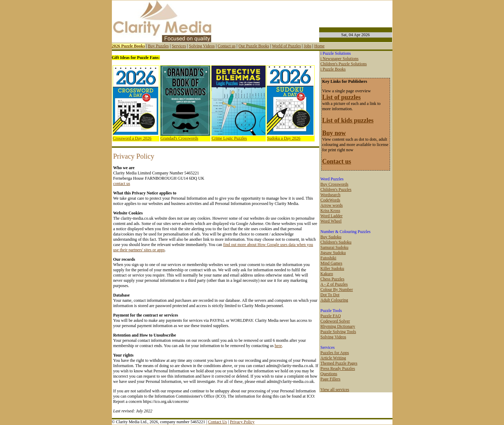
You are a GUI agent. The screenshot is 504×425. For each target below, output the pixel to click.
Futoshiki (328, 258)
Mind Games (331, 263)
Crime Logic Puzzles (229, 138)
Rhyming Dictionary (338, 326)
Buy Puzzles (159, 46)
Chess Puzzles (332, 279)
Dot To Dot (330, 295)
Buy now (334, 133)
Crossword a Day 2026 (132, 138)
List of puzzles (342, 97)
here (278, 346)
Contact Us (217, 422)
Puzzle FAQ (331, 316)
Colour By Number (337, 290)
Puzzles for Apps (335, 353)
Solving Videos (202, 46)
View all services (335, 390)
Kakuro (327, 274)
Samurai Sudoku (335, 247)
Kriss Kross (330, 211)
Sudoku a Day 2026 (284, 138)
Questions (329, 374)
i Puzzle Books (333, 69)
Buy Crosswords (335, 184)
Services (179, 46)
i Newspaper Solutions (340, 59)
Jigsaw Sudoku (333, 253)
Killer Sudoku (332, 268)
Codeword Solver (335, 321)
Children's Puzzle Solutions (344, 64)
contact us (122, 184)
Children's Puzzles (336, 190)
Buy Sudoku (331, 237)
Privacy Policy (242, 422)
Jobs (307, 46)
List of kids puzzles (348, 120)
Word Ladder (332, 216)
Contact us (227, 46)
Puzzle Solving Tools (338, 332)
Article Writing (333, 358)
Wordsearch (331, 195)
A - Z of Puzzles (334, 284)
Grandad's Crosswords (179, 138)
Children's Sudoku (336, 242)
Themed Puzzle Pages (339, 363)
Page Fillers (331, 379)
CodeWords (330, 200)
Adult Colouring (334, 300)
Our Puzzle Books (254, 46)
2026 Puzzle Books (129, 46)
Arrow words (332, 205)
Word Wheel (331, 221)
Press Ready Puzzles (338, 368)
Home (319, 46)
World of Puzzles (286, 46)
